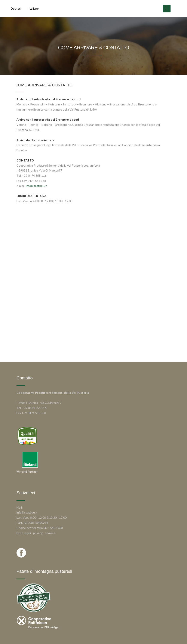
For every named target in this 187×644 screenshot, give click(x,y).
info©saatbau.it (36, 186)
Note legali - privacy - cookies (36, 533)
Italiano (34, 8)
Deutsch (16, 8)
